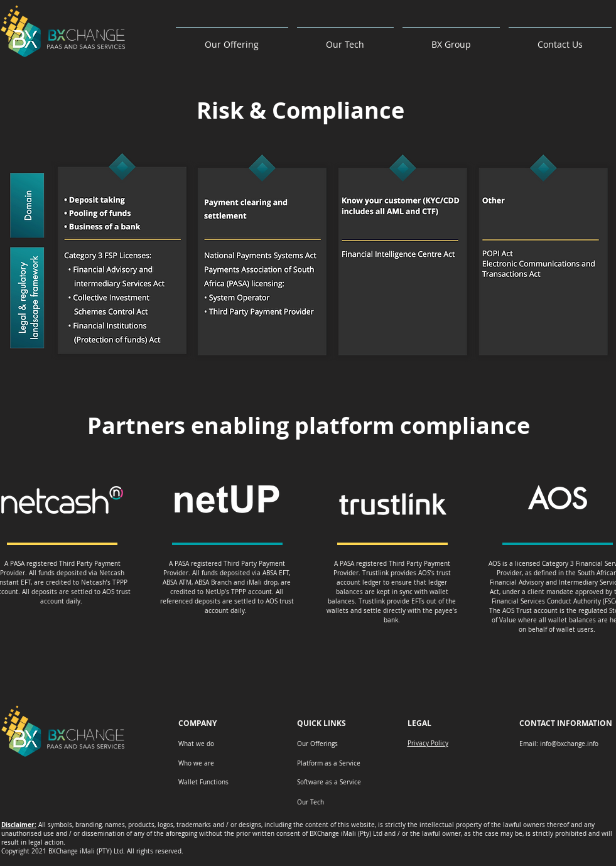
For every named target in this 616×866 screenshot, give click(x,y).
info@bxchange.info (569, 744)
